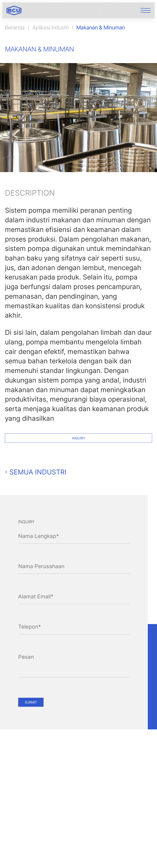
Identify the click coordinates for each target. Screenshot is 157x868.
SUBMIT (31, 702)
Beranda (15, 28)
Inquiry (79, 438)
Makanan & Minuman (101, 28)
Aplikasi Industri (50, 28)
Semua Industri (36, 472)
